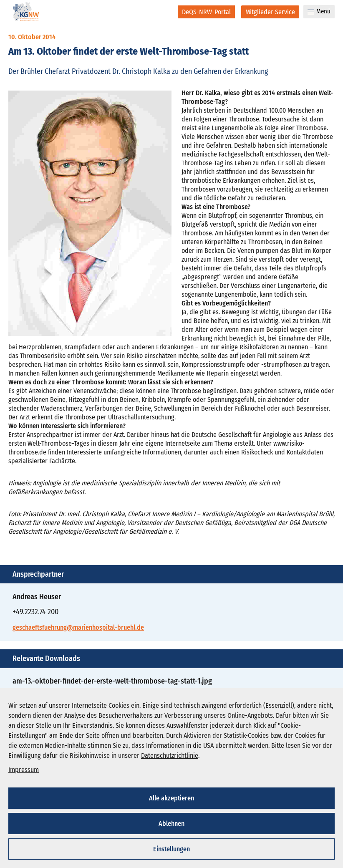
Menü (319, 11)
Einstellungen (171, 849)
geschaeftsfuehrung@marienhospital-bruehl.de (78, 627)
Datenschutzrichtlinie (170, 756)
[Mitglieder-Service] (270, 12)
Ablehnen (171, 824)
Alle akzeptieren (171, 798)
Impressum (24, 770)
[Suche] (166, 12)
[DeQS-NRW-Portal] (206, 12)
